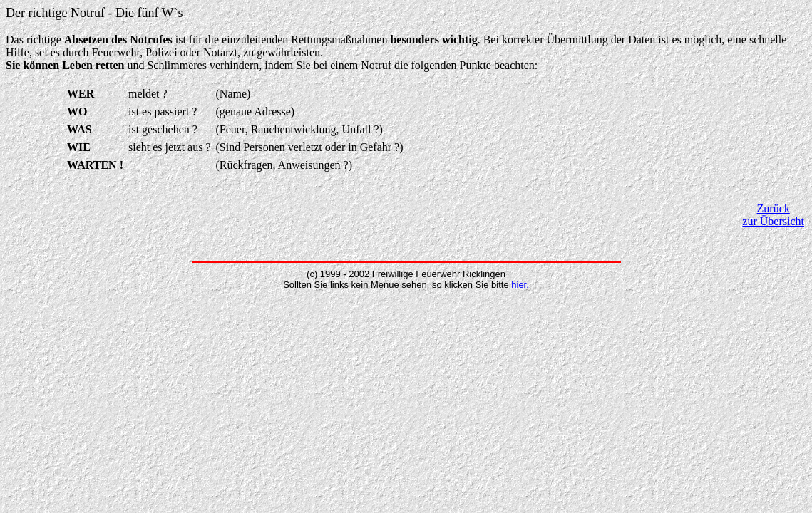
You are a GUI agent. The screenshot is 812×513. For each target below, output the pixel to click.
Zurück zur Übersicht (773, 215)
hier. (520, 285)
